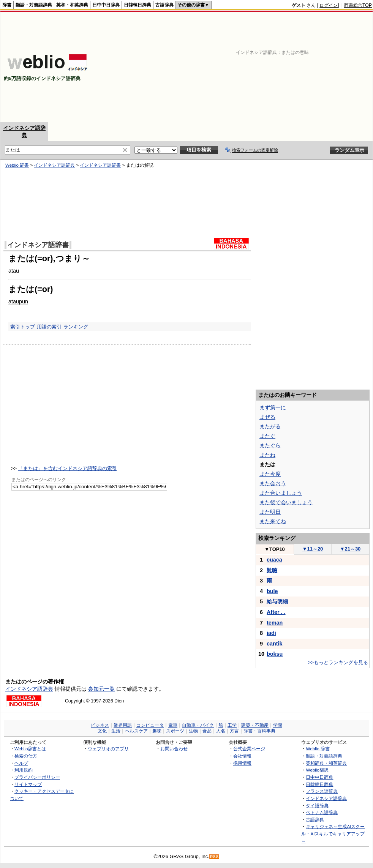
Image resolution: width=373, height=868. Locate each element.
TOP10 (275, 549)
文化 (102, 731)
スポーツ (175, 731)
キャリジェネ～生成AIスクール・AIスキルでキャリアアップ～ (333, 833)
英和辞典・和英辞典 (326, 763)
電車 (173, 725)
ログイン (329, 5)
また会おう (273, 483)
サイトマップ (28, 784)
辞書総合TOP (358, 5)
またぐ (267, 436)
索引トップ (23, 327)
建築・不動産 (255, 725)
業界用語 (123, 725)
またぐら (270, 445)
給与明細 (277, 601)
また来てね (273, 521)
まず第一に (273, 407)
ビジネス (100, 725)
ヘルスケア (136, 731)
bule (272, 591)
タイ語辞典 (317, 806)
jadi (271, 633)
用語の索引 (49, 327)
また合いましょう (281, 493)
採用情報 (242, 763)
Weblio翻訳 (317, 770)
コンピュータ (150, 725)
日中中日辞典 (106, 5)
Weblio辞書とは (30, 749)
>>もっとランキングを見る (338, 662)
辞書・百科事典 (259, 731)
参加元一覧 (101, 689)
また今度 (270, 474)
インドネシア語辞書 (100, 165)
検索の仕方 (26, 756)
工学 (232, 725)
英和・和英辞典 (72, 5)
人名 (221, 731)
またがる (270, 426)
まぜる (267, 417)
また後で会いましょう (286, 502)
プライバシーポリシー (37, 777)
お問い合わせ (174, 749)
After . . (276, 612)
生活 (116, 731)
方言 (234, 731)
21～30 (350, 549)
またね (267, 455)
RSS (215, 857)
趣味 (157, 731)
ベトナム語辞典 (322, 812)
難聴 (272, 570)
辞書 (7, 5)
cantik (275, 644)
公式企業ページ (249, 749)
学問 (278, 725)
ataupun (18, 301)
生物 (193, 731)
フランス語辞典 (322, 791)
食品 (207, 731)
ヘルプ (21, 763)
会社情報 (242, 756)
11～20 (313, 549)
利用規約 (24, 770)
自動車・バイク (198, 725)
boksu (275, 654)
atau (14, 271)
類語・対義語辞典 (34, 5)
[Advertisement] (267, 67)
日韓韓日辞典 (138, 5)
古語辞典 (164, 5)
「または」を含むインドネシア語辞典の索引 (68, 468)
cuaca (274, 560)
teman (275, 623)
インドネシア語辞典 (54, 165)
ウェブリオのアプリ (108, 749)
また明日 (270, 512)
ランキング (76, 327)
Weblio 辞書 (17, 165)
